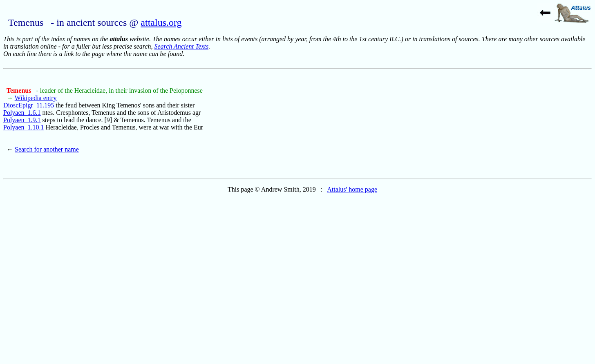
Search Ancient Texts (181, 46)
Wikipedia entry (36, 98)
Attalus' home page (352, 189)
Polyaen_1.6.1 (22, 113)
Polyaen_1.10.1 (24, 127)
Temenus (20, 90)
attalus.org (161, 22)
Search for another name (47, 149)
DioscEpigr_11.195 (29, 105)
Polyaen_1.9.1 (22, 120)
